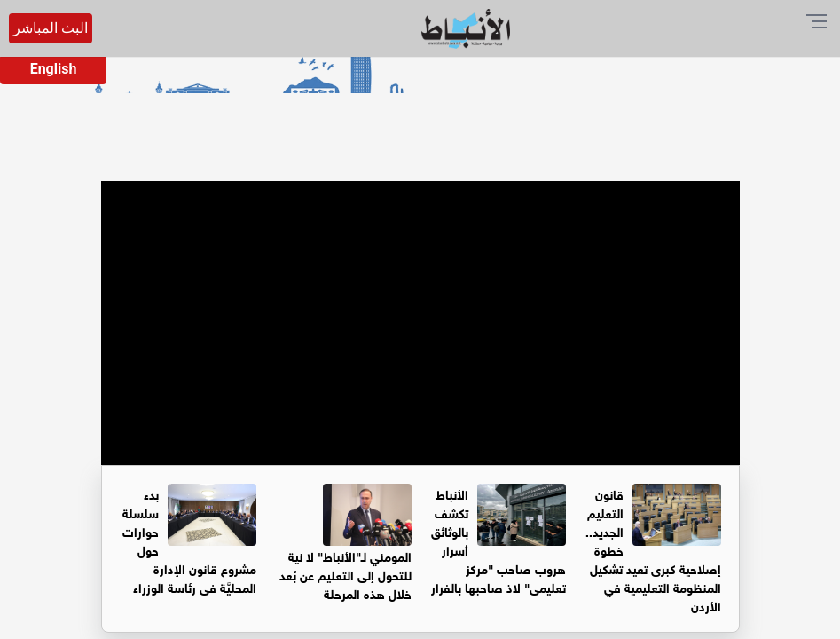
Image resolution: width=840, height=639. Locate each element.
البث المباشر (51, 28)
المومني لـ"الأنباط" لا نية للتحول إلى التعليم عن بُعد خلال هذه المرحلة (345, 574)
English (54, 69)
